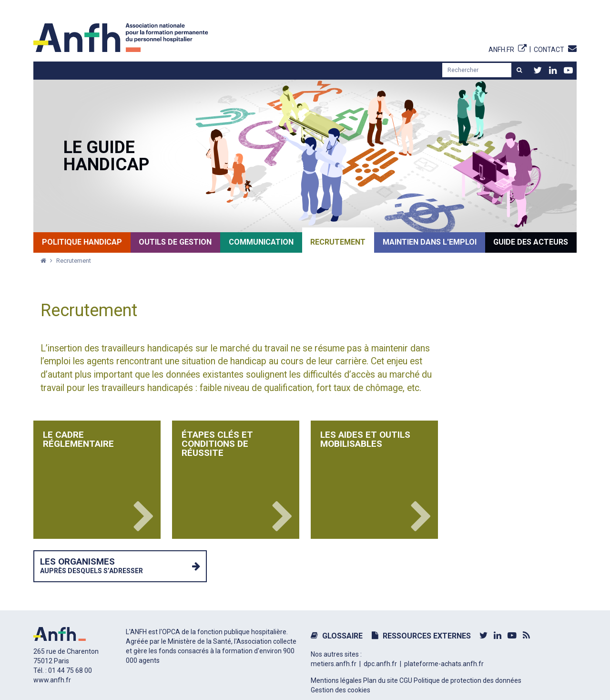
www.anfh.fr (52, 680)
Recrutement (74, 261)
